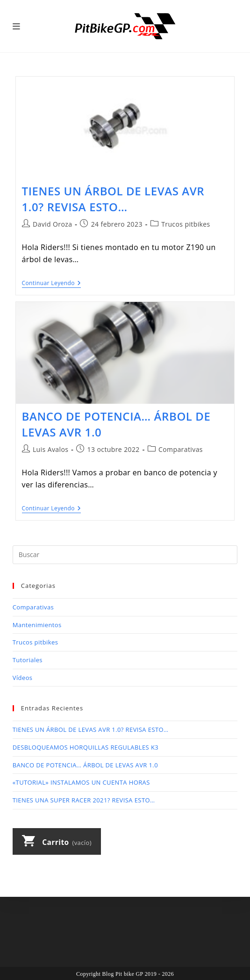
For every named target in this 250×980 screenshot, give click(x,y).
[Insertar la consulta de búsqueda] (125, 555)
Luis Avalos (50, 449)
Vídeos (23, 678)
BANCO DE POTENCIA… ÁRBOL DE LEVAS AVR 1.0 (85, 765)
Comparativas (181, 449)
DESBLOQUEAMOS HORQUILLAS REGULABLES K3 (86, 747)
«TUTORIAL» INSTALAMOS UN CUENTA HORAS (81, 782)
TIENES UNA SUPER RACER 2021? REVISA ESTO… (84, 800)
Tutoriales (28, 660)
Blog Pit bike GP (123, 974)
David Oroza (52, 224)
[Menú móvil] (17, 26)
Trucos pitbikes (186, 224)
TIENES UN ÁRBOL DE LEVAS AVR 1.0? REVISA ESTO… (113, 199)
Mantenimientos (37, 625)
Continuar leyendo (52, 284)
